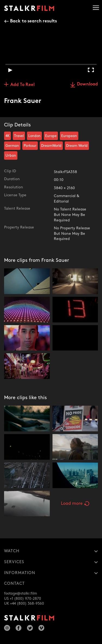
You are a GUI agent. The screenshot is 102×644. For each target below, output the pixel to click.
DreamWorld (51, 146)
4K (7, 136)
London (34, 136)
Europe (51, 136)
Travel (19, 136)
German (12, 146)
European (69, 136)
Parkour (30, 146)
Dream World (77, 146)
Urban (11, 156)
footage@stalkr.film (21, 593)
